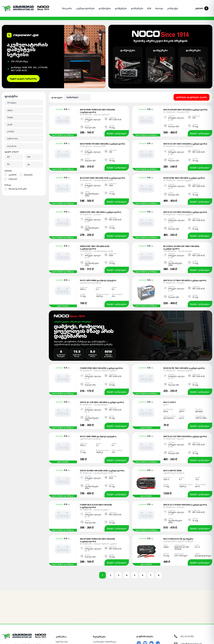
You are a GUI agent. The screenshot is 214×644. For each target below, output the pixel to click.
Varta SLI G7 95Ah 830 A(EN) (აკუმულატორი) (185, 250)
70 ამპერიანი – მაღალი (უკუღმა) (178, 184)
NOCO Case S (170, 372)
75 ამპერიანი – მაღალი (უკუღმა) (178, 340)
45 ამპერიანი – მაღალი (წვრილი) (178, 116)
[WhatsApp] (16, 630)
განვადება (60, 625)
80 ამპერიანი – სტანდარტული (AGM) (96, 150)
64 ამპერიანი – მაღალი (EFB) (93, 116)
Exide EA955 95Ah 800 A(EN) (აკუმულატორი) (184, 147)
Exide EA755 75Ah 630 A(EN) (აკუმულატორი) (184, 337)
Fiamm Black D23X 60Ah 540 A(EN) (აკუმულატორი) (96, 475)
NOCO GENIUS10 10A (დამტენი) (178, 508)
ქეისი (166, 374)
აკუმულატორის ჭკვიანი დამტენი (178, 511)
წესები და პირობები (102, 625)
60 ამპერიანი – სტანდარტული (94, 374)
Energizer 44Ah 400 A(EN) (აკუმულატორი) (100, 181)
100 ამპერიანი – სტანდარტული (178, 220)
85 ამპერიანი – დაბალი (174, 476)
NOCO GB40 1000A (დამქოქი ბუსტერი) (98, 406)
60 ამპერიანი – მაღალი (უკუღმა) (94, 479)
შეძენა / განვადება (117, 103)
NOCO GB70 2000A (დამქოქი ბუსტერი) (98, 250)
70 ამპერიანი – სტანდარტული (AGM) (96, 220)
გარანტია (60, 630)
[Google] (22, 630)
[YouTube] (27, 630)
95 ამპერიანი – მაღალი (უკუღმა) (178, 150)
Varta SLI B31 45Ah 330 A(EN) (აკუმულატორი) (185, 113)
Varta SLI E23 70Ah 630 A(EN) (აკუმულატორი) (185, 406)
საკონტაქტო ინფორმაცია (105, 611)
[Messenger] (5, 630)
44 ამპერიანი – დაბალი (91, 184)
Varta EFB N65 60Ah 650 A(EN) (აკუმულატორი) (185, 79)
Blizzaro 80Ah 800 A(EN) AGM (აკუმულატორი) (102, 147)
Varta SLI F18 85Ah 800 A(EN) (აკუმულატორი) (185, 474)
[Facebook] (10, 630)
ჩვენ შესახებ (62, 611)
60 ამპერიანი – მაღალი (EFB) (176, 81)
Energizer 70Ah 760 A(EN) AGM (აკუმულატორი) (95, 217)
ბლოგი (96, 630)
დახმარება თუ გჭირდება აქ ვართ (192, 67)
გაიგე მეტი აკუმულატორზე (105, 620)
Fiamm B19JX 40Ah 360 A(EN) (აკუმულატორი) (101, 337)
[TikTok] (33, 630)
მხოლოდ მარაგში (16, 158)
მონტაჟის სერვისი (64, 620)
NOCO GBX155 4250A (172, 440)
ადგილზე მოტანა (63, 616)
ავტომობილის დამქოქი (91, 252)
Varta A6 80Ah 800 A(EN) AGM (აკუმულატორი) (102, 440)
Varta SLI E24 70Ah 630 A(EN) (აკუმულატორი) (185, 181)
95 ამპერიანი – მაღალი (174, 252)
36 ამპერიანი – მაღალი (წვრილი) (95, 84)
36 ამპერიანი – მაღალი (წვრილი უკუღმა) (98, 513)
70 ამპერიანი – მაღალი (174, 408)
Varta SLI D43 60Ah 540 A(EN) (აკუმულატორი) (102, 372)
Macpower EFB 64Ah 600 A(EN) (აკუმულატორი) (102, 113)
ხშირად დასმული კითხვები (105, 616)
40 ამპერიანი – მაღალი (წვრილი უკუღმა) (98, 340)
